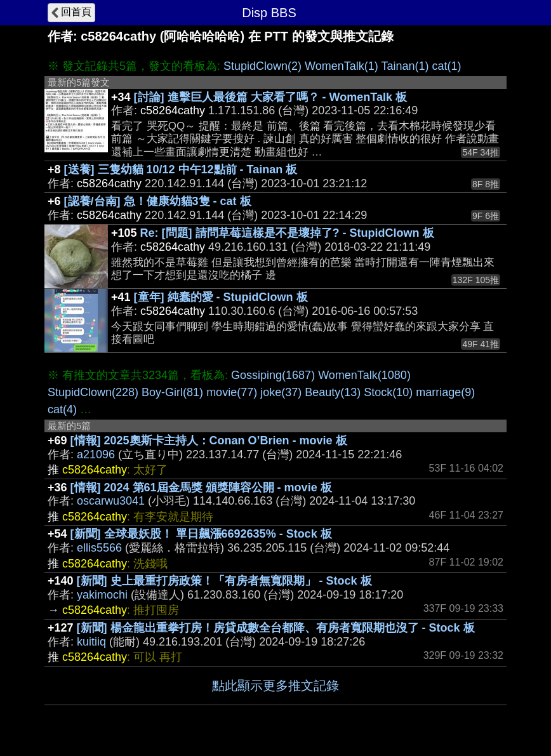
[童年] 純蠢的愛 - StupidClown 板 (221, 297)
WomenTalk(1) (342, 66)
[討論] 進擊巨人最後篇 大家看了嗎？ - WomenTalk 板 (270, 97)
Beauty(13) (333, 392)
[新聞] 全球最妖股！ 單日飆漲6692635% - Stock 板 (201, 534)
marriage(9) (445, 392)
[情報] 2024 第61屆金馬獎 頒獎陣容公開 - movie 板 (201, 487)
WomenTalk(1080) (364, 375)
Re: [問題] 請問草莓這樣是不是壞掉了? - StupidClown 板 (287, 233)
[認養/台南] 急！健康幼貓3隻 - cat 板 (158, 201)
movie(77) (232, 392)
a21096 (96, 454)
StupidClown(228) (93, 392)
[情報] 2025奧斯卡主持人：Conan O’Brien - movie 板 (209, 441)
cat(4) (62, 409)
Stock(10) (388, 392)
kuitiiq (91, 642)
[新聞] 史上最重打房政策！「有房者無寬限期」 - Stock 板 (224, 581)
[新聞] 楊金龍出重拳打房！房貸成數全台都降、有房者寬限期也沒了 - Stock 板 (276, 628)
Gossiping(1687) (273, 375)
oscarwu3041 (111, 501)
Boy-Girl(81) (172, 392)
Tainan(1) (405, 66)
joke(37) (281, 392)
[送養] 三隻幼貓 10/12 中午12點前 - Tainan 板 (181, 169)
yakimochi (102, 595)
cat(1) (447, 66)
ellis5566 (99, 548)
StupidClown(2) (262, 66)
